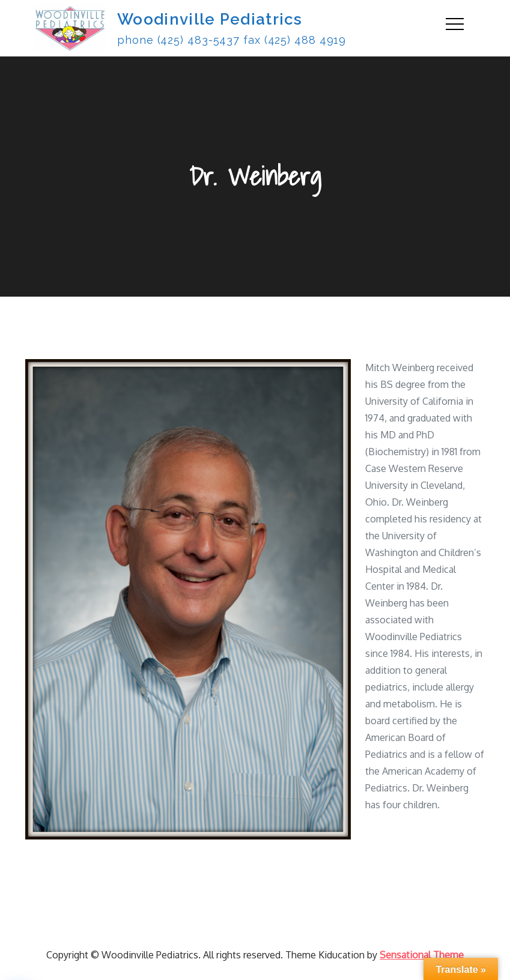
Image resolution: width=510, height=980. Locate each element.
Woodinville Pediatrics (210, 19)
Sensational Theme (422, 955)
